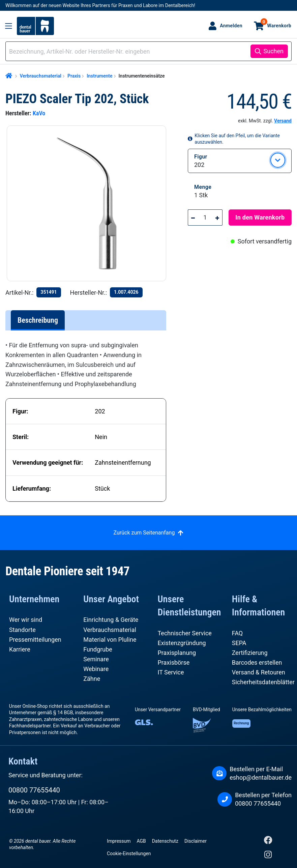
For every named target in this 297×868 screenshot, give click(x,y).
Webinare (96, 669)
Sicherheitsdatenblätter (263, 682)
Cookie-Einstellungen (129, 853)
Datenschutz (165, 841)
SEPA (239, 643)
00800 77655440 (34, 790)
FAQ (237, 633)
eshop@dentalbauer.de (261, 777)
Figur (201, 156)
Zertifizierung (250, 653)
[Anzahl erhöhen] (217, 218)
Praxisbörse (174, 662)
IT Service (171, 672)
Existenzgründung (182, 643)
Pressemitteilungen (35, 640)
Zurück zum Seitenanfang (144, 533)
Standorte (22, 630)
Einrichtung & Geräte (111, 620)
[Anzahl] (205, 218)
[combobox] (129, 51)
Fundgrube (98, 649)
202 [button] (199, 165)
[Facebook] (268, 842)
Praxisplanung (177, 653)
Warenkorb (276, 23)
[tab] (38, 320)
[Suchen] (269, 51)
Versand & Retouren (259, 672)
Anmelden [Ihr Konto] (231, 26)
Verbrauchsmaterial (110, 630)
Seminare (96, 659)
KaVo (39, 113)
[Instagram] (268, 856)
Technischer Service (185, 633)
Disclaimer (196, 841)
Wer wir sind (26, 620)
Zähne (92, 679)
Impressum (119, 841)
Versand (283, 121)
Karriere (20, 649)
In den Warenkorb (260, 217)
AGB (141, 841)
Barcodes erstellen (257, 662)
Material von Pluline (110, 640)
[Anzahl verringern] (193, 218)
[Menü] (9, 26)
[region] (89, 203)
